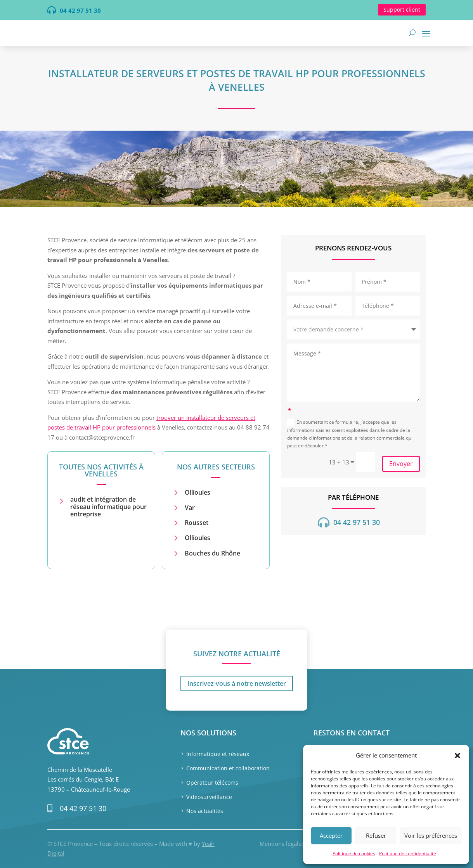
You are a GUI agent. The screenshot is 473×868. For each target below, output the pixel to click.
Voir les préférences (431, 835)
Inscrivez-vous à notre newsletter (237, 641)
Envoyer (401, 464)
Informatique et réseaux (218, 754)
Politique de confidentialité (408, 853)
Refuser (376, 835)
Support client (402, 9)
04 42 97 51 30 (83, 808)
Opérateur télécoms (212, 783)
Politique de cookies (354, 853)
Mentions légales (282, 844)
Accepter (331, 835)
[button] (457, 756)
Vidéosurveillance (209, 797)
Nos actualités (205, 811)
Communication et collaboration (228, 768)
